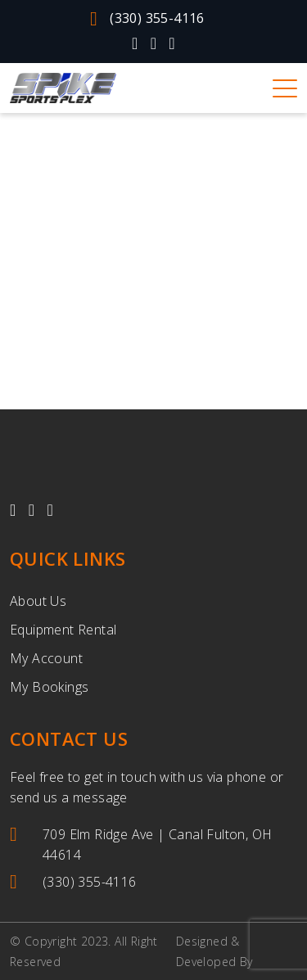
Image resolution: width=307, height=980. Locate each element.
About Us (38, 601)
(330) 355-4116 (147, 19)
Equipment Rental (63, 630)
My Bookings (49, 687)
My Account (46, 658)
